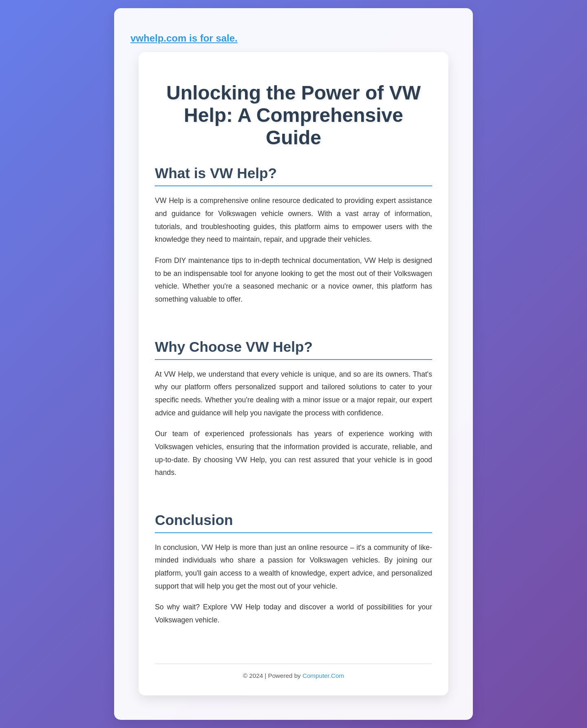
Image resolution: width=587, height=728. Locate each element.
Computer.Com (323, 676)
